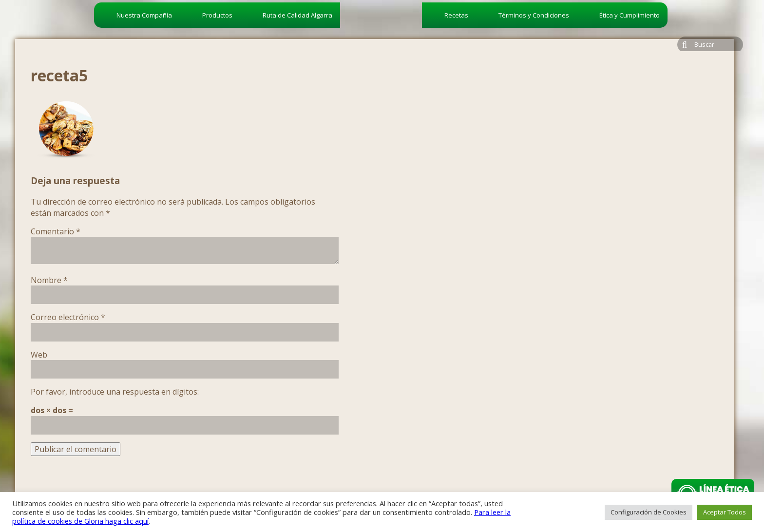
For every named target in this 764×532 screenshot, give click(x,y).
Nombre (49, 280)
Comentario (56, 231)
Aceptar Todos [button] (725, 512)
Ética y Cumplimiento (630, 15)
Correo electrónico (68, 317)
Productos (217, 15)
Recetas (456, 15)
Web (39, 355)
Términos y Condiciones (534, 15)
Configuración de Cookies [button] (649, 512)
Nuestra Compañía (144, 15)
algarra (381, 32)
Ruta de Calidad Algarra (297, 15)
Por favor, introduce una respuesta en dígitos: (115, 392)
